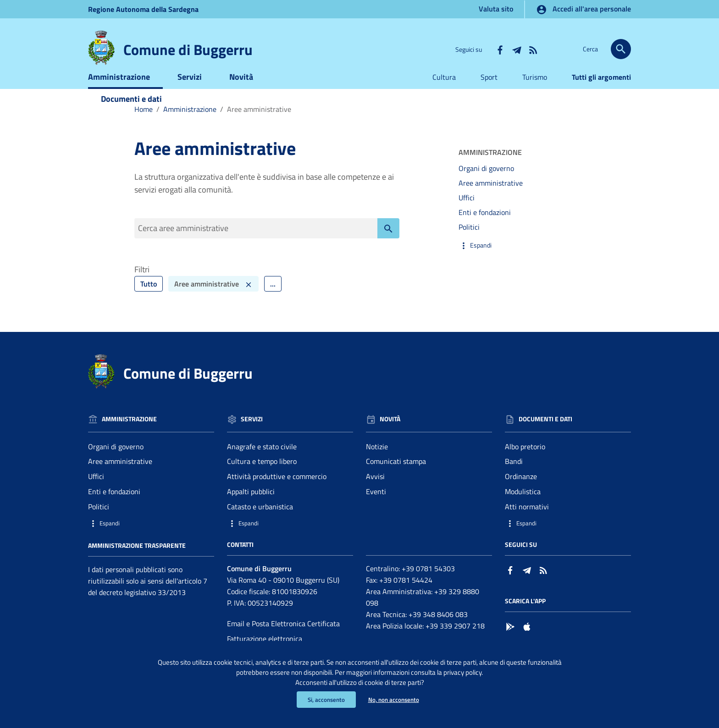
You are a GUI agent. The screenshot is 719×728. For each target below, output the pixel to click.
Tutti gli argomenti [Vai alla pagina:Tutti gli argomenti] (601, 91)
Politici (469, 241)
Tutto (149, 299)
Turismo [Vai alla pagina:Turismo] (535, 91)
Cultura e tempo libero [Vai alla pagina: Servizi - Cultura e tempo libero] (262, 477)
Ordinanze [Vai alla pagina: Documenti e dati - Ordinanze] (521, 492)
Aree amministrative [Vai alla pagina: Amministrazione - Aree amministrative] (120, 477)
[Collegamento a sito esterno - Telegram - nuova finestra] (516, 49)
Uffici (467, 212)
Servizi (190, 91)
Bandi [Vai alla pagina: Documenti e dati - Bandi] (514, 477)
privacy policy (490, 670)
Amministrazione (119, 91)
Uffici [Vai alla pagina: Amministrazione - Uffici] (96, 492)
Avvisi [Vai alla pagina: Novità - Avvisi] (375, 492)
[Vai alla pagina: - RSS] (533, 49)
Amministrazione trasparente (137, 561)
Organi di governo (486, 182)
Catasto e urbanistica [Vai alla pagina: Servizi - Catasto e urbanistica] (260, 522)
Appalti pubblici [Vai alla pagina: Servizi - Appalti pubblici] (251, 507)
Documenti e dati (131, 113)
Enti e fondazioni (485, 226)
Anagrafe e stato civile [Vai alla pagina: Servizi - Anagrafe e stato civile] (262, 462)
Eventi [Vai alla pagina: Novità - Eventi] (376, 507)
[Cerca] (621, 49)
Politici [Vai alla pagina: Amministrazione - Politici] (99, 522)
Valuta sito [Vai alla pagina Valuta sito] (496, 9)
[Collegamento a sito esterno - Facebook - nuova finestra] (500, 49)
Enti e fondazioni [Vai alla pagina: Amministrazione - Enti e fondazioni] (114, 507)
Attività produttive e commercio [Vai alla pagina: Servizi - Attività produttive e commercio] (277, 492)
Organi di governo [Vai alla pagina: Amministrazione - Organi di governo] (116, 462)
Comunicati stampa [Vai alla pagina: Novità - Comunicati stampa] (396, 477)
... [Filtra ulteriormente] (273, 299)
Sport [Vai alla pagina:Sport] (489, 91)
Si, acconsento (324, 699)
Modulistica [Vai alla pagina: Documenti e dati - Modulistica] (523, 507)
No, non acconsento (395, 699)
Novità (241, 91)
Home (144, 123)
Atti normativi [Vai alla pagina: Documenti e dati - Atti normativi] (527, 522)
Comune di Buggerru (188, 50)
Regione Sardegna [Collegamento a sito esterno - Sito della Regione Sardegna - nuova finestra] (143, 9)
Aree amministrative (491, 197)
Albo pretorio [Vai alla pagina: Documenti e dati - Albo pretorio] (525, 462)
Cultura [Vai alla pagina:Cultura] (444, 91)
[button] (522, 259)
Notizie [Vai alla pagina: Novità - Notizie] (377, 462)
